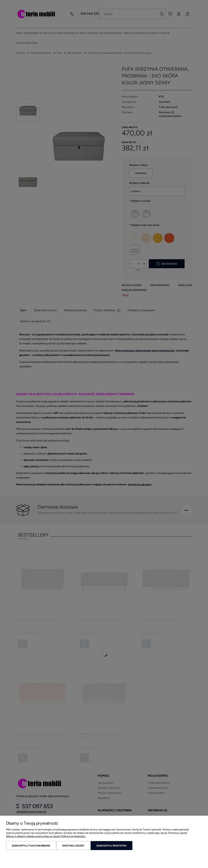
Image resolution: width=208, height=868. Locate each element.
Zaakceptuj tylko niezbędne (31, 846)
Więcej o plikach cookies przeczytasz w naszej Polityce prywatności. (46, 836)
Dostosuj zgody (73, 846)
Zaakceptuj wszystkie (111, 846)
